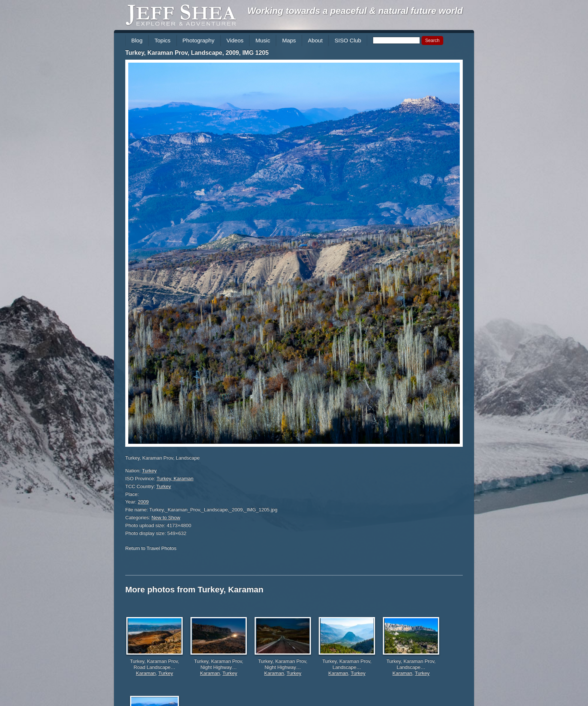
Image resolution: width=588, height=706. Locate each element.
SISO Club (348, 40)
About (315, 40)
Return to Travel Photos (151, 548)
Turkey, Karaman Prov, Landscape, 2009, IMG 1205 (197, 53)
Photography (199, 40)
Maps (289, 40)
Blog (137, 40)
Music (263, 40)
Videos (235, 40)
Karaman (146, 673)
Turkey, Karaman (175, 478)
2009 (143, 502)
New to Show (166, 517)
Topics (163, 40)
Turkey (149, 471)
